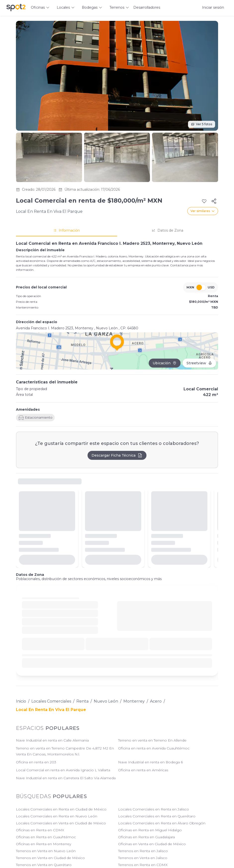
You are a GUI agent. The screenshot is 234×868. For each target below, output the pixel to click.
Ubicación (165, 363)
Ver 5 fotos (202, 124)
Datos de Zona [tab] (168, 230)
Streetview (199, 363)
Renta (82, 701)
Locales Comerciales (51, 701)
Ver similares (203, 211)
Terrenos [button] (117, 7)
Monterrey (134, 701)
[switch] (201, 287)
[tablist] (117, 231)
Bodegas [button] (90, 7)
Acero (156, 701)
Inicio (21, 701)
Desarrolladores (147, 7)
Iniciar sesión (213, 7)
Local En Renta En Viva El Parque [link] (51, 710)
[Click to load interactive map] (117, 351)
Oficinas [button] (38, 7)
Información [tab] (67, 230)
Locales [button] (63, 7)
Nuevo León (106, 701)
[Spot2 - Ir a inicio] (16, 7)
